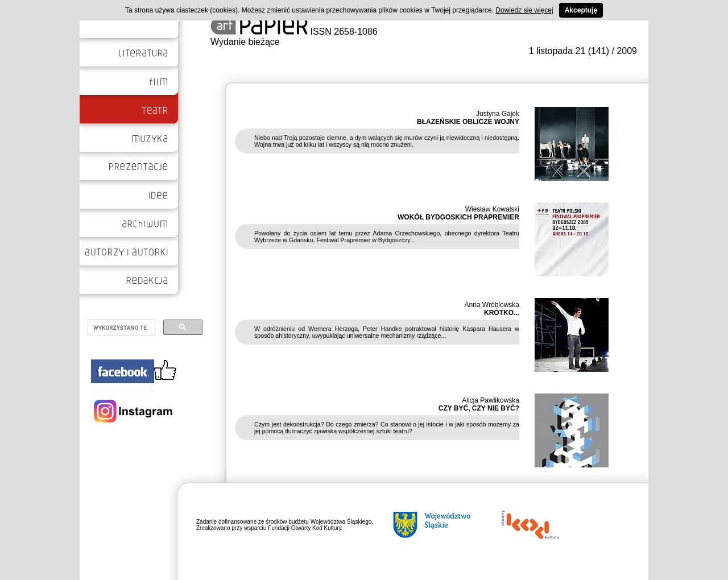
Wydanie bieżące (245, 42)
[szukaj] (120, 328)
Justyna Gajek (498, 114)
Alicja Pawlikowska (491, 400)
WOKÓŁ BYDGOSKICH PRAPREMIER (458, 217)
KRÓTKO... (502, 313)
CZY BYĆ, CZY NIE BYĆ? (479, 408)
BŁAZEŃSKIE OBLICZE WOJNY (468, 122)
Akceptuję (581, 10)
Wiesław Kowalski (492, 209)
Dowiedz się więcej (524, 10)
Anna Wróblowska (492, 305)
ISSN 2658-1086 (294, 32)
